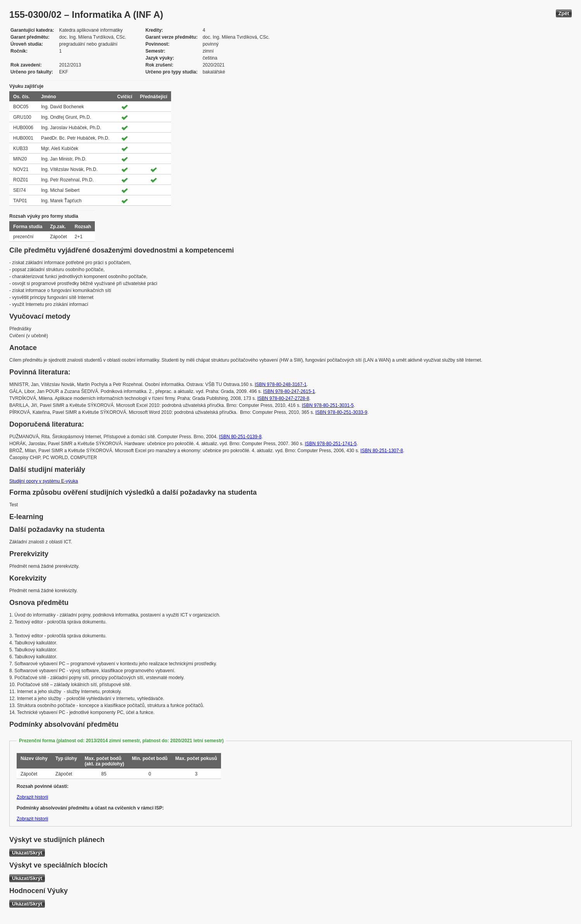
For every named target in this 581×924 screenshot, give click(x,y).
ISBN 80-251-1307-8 (382, 451)
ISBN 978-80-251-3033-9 (341, 412)
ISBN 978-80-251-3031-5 (328, 405)
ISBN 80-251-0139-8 (240, 437)
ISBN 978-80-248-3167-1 (281, 384)
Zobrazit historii (32, 797)
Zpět (564, 13)
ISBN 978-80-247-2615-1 (289, 391)
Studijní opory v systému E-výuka (44, 481)
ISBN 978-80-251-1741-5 (331, 444)
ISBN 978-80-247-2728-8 (283, 398)
